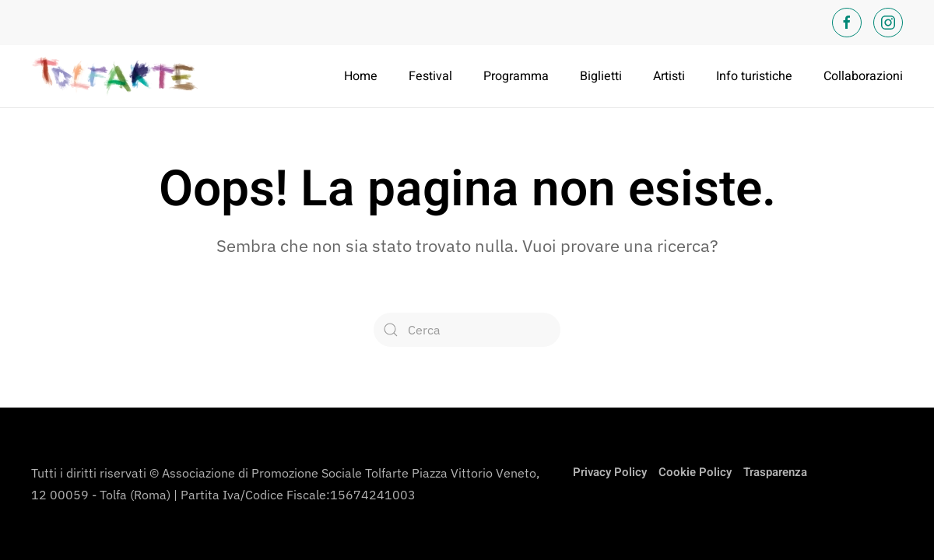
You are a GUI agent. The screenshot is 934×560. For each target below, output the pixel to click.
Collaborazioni (863, 76)
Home (361, 76)
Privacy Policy (610, 472)
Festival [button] (430, 76)
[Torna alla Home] (116, 76)
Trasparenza (775, 472)
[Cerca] (467, 330)
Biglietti (601, 76)
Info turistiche (754, 76)
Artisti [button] (669, 76)
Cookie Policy (695, 472)
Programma (516, 76)
